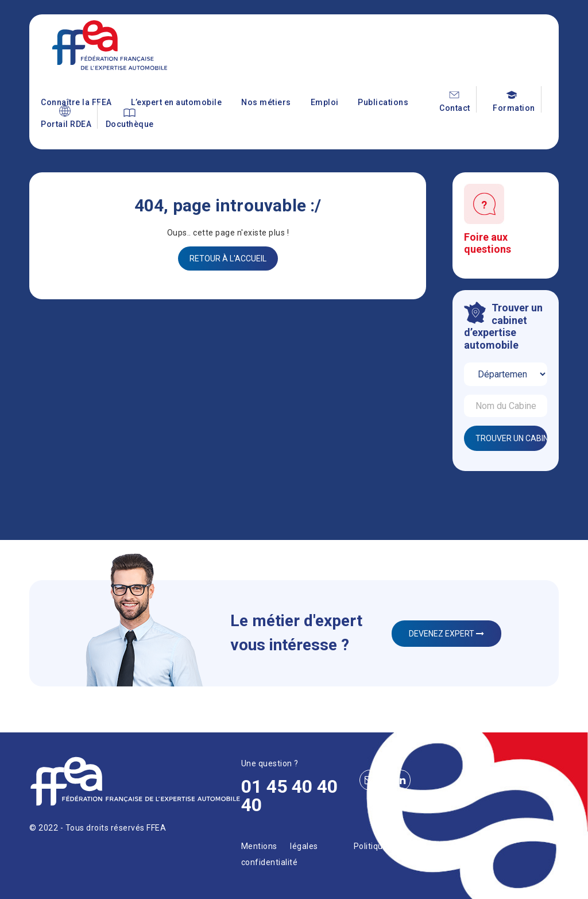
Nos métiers (266, 102)
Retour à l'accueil (228, 258)
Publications (383, 102)
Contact (455, 108)
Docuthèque (130, 124)
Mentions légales (280, 846)
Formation (514, 108)
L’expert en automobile (176, 102)
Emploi (325, 102)
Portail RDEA (66, 124)
